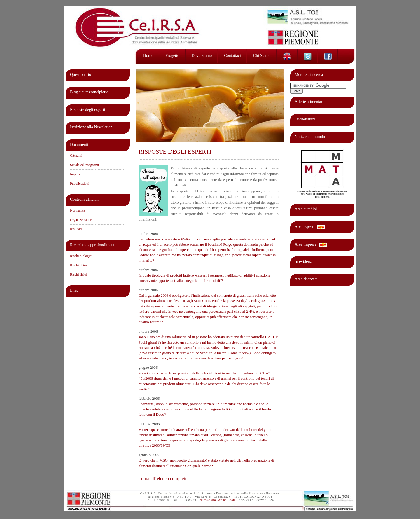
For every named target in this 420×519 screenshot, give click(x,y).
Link (74, 290)
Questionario (80, 75)
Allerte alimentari (309, 102)
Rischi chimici (80, 265)
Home (148, 56)
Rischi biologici (81, 256)
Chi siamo (262, 56)
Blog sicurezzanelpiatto (89, 92)
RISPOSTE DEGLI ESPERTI (175, 152)
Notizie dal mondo (310, 137)
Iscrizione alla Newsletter (91, 127)
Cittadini (76, 155)
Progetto (172, 56)
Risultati (76, 229)
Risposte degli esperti (88, 110)
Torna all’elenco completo (163, 479)
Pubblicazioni (80, 184)
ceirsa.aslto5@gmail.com (218, 500)
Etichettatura (305, 119)
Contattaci (232, 56)
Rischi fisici (78, 275)
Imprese (76, 174)
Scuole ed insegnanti (84, 165)
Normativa (77, 210)
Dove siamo (202, 56)
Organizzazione (81, 220)
